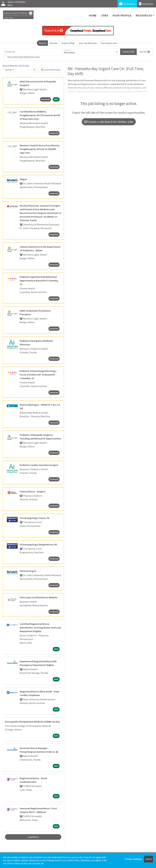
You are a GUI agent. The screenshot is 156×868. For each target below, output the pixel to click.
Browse (54, 43)
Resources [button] (144, 15)
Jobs (105, 15)
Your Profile (122, 15)
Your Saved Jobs (109, 43)
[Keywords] (33, 52)
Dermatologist (28, 571)
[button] (145, 52)
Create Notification (51, 70)
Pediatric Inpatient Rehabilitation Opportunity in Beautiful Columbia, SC (39, 281)
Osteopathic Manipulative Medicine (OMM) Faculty (32, 722)
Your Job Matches (88, 43)
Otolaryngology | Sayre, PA (35, 518)
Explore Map (68, 43)
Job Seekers (127, 4)
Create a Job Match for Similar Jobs (109, 122)
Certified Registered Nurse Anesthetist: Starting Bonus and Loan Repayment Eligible (40, 628)
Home (93, 15)
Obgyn (23, 179)
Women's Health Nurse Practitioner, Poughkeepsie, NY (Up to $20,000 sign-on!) (40, 149)
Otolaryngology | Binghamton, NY (38, 544)
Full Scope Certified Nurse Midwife (39, 597)
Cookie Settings (133, 859)
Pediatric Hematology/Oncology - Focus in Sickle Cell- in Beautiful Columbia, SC (38, 375)
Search (42, 43)
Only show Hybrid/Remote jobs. (24, 57)
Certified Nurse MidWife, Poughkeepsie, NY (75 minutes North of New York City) (40, 115)
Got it (149, 859)
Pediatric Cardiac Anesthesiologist (39, 465)
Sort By (8, 70)
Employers (146, 4)
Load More (33, 837)
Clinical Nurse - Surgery (33, 491)
